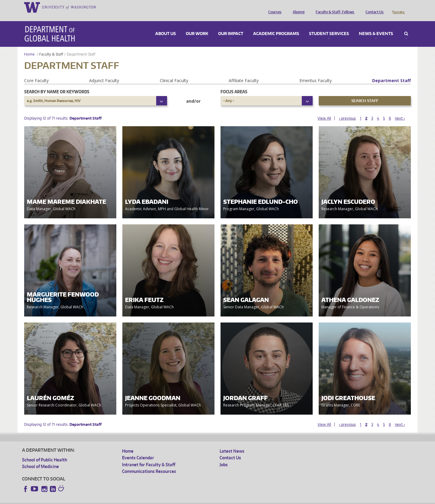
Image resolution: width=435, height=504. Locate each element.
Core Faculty (36, 72)
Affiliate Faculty (244, 72)
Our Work (197, 25)
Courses (273, 7)
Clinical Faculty (174, 72)
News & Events (376, 25)
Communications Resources (149, 463)
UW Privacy (102, 499)
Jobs (224, 456)
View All (324, 110)
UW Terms (127, 499)
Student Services (329, 25)
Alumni (297, 7)
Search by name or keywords (57, 83)
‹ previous (347, 110)
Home (29, 46)
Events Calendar (138, 449)
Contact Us (373, 7)
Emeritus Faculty (316, 72)
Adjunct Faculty (104, 72)
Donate (398, 7)
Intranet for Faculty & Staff (149, 456)
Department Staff (391, 72)
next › (400, 110)
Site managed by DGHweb (163, 499)
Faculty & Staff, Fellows (333, 7)
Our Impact (231, 25)
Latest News (232, 443)
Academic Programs (276, 25)
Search (406, 25)
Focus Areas (234, 83)
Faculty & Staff (51, 46)
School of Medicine (40, 458)
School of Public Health (45, 451)
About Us (166, 25)
